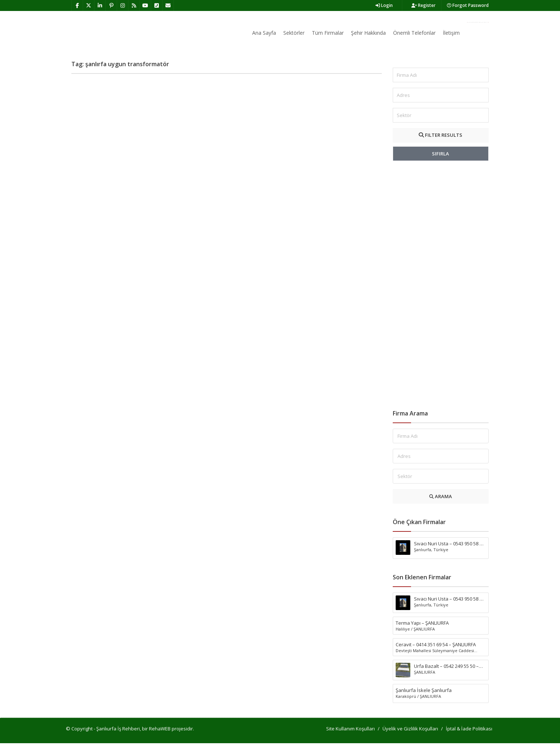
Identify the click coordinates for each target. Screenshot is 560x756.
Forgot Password (468, 5)
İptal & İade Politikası (469, 741)
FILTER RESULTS (440, 148)
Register (423, 5)
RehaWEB (160, 741)
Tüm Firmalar (328, 33)
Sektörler (294, 33)
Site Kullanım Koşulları (350, 741)
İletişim (451, 33)
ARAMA (441, 509)
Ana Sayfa (264, 33)
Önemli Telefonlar (414, 33)
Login (384, 5)
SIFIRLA (440, 166)
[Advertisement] (441, 298)
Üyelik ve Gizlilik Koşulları (410, 741)
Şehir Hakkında (368, 33)
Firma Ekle (478, 22)
